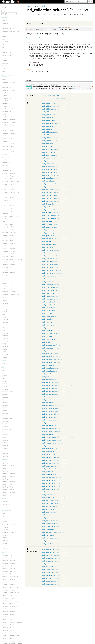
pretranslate (7, 14)
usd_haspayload (49, 244)
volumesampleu (7, 608)
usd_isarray (47, 282)
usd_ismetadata (49, 316)
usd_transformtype (50, 526)
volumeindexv (7, 592)
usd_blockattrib (49, 167)
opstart (5, 521)
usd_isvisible (48, 339)
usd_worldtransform (51, 544)
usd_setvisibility (50, 509)
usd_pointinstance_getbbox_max (56, 388)
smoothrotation (8, 30)
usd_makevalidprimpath (52, 362)
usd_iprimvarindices (51, 256)
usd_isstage (47, 331)
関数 (44, 6)
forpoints (4, 507)
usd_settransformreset (52, 503)
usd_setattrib (48, 454)
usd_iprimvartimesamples (53, 270)
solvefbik (5, 38)
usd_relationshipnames (52, 440)
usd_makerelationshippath (54, 356)
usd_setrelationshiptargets (55, 498)
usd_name (46, 377)
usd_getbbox (47, 221)
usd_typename (48, 529)
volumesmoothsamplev (10, 616)
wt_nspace (5, 70)
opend (4, 518)
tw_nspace (5, 51)
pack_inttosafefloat (10, 524)
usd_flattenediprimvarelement (56, 213)
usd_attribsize (49, 158)
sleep (4, 548)
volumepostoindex (9, 594)
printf (4, 529)
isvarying (5, 515)
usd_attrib (47, 146)
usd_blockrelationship (52, 175)
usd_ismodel (47, 319)
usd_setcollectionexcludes (54, 460)
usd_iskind (47, 313)
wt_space (5, 73)
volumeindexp (7, 584)
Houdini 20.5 (30, 6)
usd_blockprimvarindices (53, 172)
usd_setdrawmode (49, 469)
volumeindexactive (9, 576)
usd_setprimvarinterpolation (55, 492)
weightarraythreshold (10, 636)
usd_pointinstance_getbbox (54, 382)
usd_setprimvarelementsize (54, 486)
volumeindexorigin (9, 581)
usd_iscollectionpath (52, 299)
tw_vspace (5, 57)
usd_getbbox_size (50, 233)
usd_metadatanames (50, 374)
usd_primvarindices (51, 414)
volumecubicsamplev (9, 568)
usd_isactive (48, 279)
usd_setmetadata (49, 475)
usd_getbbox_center (51, 224)
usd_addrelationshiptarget (54, 123)
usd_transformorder (51, 521)
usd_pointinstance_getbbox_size (57, 394)
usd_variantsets (49, 541)
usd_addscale (48, 129)
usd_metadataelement (51, 368)
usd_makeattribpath (51, 348)
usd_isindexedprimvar (52, 305)
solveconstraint (8, 33)
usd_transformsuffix (51, 524)
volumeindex (6, 573)
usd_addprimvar (49, 120)
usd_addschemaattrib (51, 132)
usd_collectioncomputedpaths (55, 190)
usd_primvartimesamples (53, 429)
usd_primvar (47, 403)
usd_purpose (47, 434)
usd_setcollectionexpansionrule (57, 463)
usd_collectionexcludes (54, 98)
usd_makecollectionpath (53, 351)
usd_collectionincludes (53, 201)
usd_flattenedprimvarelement (55, 218)
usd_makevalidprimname (52, 359)
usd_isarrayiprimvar (51, 285)
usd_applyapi (48, 144)
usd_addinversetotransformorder (57, 112)
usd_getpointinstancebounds (55, 238)
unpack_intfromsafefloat (12, 553)
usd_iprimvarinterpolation (54, 259)
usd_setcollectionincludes (54, 466)
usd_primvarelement (51, 408)
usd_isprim (47, 322)
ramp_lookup (6, 532)
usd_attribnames (49, 155)
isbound (5, 513)
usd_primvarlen (49, 420)
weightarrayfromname (10, 631)
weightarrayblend (9, 628)
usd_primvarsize (49, 426)
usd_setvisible (49, 512)
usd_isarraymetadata (51, 287)
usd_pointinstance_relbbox (54, 397)
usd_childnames (49, 181)
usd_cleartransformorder (53, 187)
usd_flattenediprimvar (52, 210)
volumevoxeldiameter (10, 621)
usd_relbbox (47, 446)
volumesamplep (7, 605)
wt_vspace (5, 76)
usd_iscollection (51, 95)
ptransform (6, 17)
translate (5, 49)
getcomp (5, 510)
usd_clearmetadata (50, 184)
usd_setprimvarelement (52, 483)
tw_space (5, 54)
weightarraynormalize (10, 633)
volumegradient (8, 570)
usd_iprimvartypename (52, 273)
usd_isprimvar (48, 325)
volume (4, 562)
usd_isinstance (49, 308)
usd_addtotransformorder (53, 135)
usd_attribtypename (51, 164)
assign (4, 502)
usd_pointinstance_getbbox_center (58, 385)
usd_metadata (48, 365)
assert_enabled (8, 499)
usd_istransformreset (52, 333)
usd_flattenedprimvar (52, 215)
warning (5, 556)
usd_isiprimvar (49, 310)
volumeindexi (7, 578)
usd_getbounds (48, 236)
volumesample (7, 600)
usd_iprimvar (48, 247)
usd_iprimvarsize (50, 267)
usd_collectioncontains (53, 192)
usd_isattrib (48, 293)
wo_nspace (5, 62)
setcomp (5, 545)
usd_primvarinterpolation (54, 417)
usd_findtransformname (52, 207)
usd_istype (47, 336)
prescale (5, 11)
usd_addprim (47, 118)
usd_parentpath (49, 380)
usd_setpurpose (49, 495)
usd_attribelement (50, 149)
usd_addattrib (48, 103)
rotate (4, 19)
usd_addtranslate (50, 141)
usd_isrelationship (51, 328)
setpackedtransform (9, 27)
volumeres (5, 597)
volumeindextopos (9, 586)
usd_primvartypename (51, 431)
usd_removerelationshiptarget (56, 449)
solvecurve (6, 35)
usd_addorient (48, 115)
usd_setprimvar (49, 480)
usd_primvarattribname (52, 406)
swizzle (5, 550)
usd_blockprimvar (50, 169)
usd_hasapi (47, 241)
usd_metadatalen (49, 371)
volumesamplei (7, 603)
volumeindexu (7, 589)
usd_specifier (48, 515)
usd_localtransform (51, 345)
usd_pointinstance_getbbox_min (56, 391)
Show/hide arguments (33, 38)
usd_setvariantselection (53, 506)
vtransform (6, 59)
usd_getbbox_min (49, 230)
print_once (6, 526)
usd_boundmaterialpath (52, 178)
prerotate (5, 8)
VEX (38, 6)
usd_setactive (48, 452)
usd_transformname (50, 518)
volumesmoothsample (9, 613)
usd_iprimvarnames (50, 264)
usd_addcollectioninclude (54, 109)
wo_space (5, 65)
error (4, 505)
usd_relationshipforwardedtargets (58, 437)
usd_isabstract (49, 276)
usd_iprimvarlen (49, 262)
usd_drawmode (48, 204)
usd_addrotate (48, 126)
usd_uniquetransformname (53, 532)
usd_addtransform (50, 138)
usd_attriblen (48, 152)
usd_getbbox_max (49, 227)
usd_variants (48, 535)
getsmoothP (6, 641)
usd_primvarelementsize (53, 411)
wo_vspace (5, 68)
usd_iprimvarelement (51, 250)
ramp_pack (5, 534)
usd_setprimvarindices (52, 489)
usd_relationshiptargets (53, 443)
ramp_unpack (6, 537)
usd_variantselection (52, 538)
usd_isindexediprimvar (52, 302)
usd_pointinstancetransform (55, 400)
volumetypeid (7, 619)
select (4, 540)
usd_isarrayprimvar (51, 290)
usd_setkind (47, 472)
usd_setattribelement (52, 457)
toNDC (4, 46)
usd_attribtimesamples (52, 161)
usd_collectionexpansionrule (55, 198)
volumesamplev (7, 611)
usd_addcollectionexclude (54, 106)
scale (4, 25)
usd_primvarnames (50, 423)
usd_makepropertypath (52, 354)
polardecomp (6, 6)
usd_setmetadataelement (53, 477)
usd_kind (46, 342)
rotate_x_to (6, 22)
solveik (5, 41)
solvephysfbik (7, 43)
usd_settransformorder (52, 500)
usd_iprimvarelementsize (53, 253)
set (3, 542)
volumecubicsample (9, 565)
